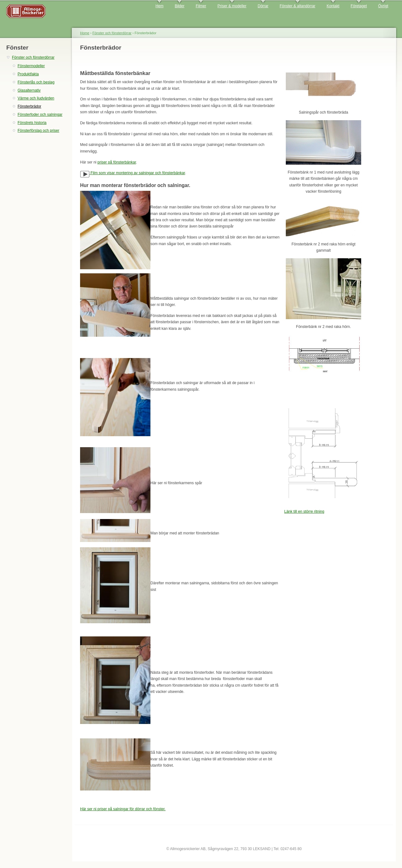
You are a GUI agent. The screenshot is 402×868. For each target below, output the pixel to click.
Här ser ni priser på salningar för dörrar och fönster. (123, 809)
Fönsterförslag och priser (38, 131)
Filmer (201, 6)
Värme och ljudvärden (36, 98)
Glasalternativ (29, 90)
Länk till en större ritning (304, 512)
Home (85, 33)
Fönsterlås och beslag (36, 82)
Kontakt (333, 6)
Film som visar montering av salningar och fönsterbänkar (133, 173)
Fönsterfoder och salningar (40, 115)
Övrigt (383, 6)
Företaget (359, 6)
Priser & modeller (232, 6)
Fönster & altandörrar (298, 6)
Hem (159, 6)
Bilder (179, 6)
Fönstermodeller (31, 66)
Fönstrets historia (32, 123)
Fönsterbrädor (29, 106)
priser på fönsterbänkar (117, 162)
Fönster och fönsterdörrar (33, 57)
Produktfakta (28, 74)
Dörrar (263, 6)
